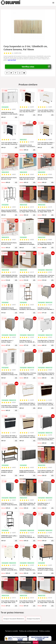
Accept (36, 642)
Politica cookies (45, 631)
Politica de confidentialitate (29, 631)
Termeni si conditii (12, 631)
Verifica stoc (36, 67)
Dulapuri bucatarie (33, 619)
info (16, 117)
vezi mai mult (12, 60)
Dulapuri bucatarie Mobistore (14, 619)
